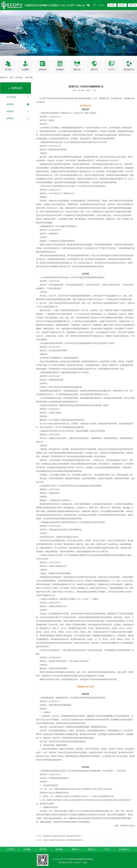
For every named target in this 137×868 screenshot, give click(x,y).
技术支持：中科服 (80, 863)
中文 (95, 5)
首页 (11, 77)
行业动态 (10, 111)
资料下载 (132, 5)
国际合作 (75, 849)
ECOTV (107, 849)
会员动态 (10, 118)
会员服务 (27, 849)
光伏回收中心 (124, 849)
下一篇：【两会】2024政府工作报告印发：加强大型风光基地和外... (60, 840)
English (101, 5)
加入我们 (112, 5)
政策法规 (29, 77)
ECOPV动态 (11, 97)
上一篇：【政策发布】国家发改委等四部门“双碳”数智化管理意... (59, 836)
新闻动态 (19, 77)
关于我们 (11, 849)
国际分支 (91, 849)
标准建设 (59, 849)
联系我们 (122, 5)
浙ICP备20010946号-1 (66, 863)
